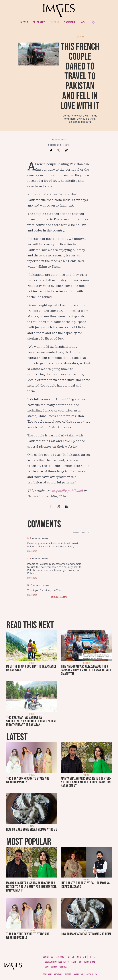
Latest (24, 23)
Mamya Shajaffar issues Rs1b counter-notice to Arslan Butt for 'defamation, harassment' (86, 782)
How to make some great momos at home (31, 830)
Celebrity (39, 23)
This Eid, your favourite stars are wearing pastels (28, 780)
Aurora (68, 974)
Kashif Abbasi (61, 140)
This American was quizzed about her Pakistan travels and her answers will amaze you (86, 670)
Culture (54, 23)
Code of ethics (75, 962)
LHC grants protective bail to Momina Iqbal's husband (85, 885)
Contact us (48, 957)
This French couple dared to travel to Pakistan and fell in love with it (80, 76)
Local (83, 23)
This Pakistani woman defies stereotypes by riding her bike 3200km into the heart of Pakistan (31, 721)
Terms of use (90, 962)
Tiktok (91, 957)
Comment (70, 23)
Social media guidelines (55, 962)
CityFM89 (58, 974)
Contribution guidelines (56, 967)
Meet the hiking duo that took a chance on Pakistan (31, 668)
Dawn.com (47, 974)
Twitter (70, 957)
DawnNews (78, 974)
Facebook (60, 957)
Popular (86, 533)
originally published (67, 491)
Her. (94, 22)
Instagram (81, 957)
